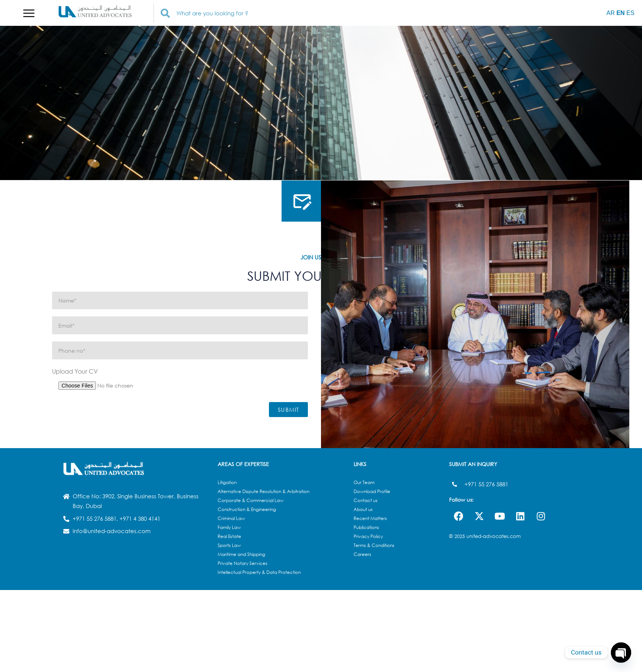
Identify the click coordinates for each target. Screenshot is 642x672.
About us (363, 509)
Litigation (227, 482)
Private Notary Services (243, 563)
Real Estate (229, 536)
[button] (29, 13)
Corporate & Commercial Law (251, 500)
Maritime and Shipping (241, 554)
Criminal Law (231, 518)
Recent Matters (370, 518)
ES (630, 13)
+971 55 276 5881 (486, 484)
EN (621, 13)
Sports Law (229, 545)
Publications (366, 527)
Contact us (366, 500)
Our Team (364, 482)
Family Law (229, 527)
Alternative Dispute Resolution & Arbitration (264, 491)
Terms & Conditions (374, 545)
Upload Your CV (75, 371)
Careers (362, 554)
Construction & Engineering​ (247, 509)
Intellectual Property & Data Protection (259, 572)
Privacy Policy (368, 536)
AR (611, 13)
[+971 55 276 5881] (455, 484)
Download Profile (372, 491)
